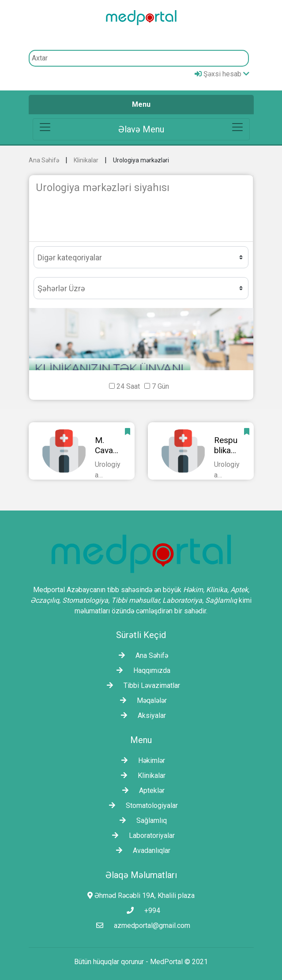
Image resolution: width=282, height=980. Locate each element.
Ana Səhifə (44, 160)
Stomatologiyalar (141, 805)
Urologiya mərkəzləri (141, 160)
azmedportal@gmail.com (141, 926)
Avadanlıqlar (141, 850)
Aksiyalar (141, 715)
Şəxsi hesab (222, 74)
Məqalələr (141, 700)
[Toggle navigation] (141, 129)
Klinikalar (86, 160)
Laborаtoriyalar (141, 835)
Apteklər (141, 790)
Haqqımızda (141, 670)
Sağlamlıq (141, 820)
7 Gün (160, 386)
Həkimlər (141, 760)
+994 (141, 911)
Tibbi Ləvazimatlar (141, 685)
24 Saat (128, 386)
